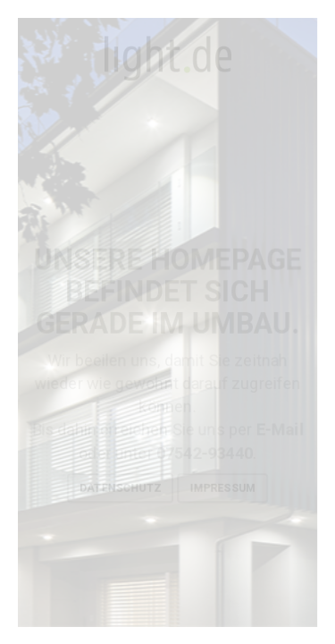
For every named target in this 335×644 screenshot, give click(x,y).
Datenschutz (120, 488)
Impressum (222, 488)
